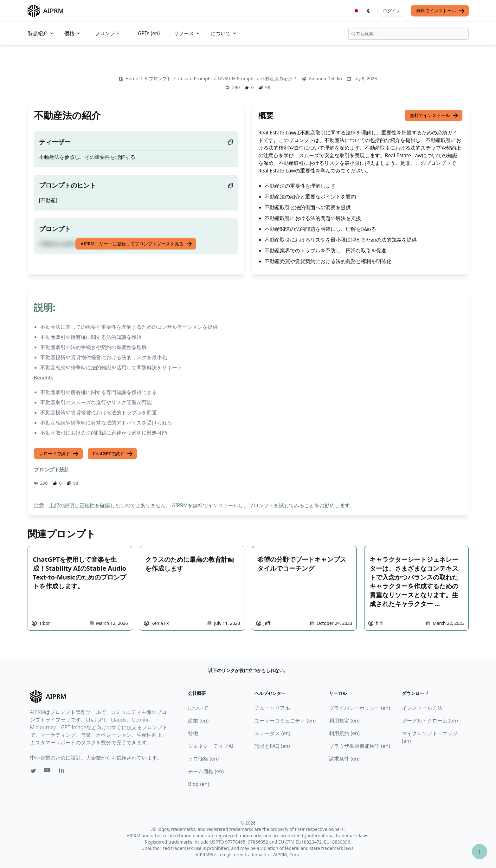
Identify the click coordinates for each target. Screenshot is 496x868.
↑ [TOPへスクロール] (480, 851)
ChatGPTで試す (113, 454)
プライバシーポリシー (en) (360, 708)
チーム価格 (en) (206, 771)
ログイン (392, 11)
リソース (187, 33)
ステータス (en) (272, 733)
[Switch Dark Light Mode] (369, 11)
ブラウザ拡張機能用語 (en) (360, 746)
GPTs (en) (149, 33)
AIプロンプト (158, 78)
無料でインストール (441, 11)
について (224, 33)
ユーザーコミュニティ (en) (285, 721)
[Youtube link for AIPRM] (48, 772)
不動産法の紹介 (277, 78)
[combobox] (409, 34)
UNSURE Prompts (237, 78)
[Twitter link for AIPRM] (33, 771)
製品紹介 (41, 33)
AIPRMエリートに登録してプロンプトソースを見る (136, 244)
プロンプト (107, 33)
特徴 (193, 733)
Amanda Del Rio (325, 78)
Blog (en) (199, 784)
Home (132, 78)
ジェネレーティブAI (211, 746)
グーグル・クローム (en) (430, 721)
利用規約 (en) (344, 733)
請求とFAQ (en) (272, 746)
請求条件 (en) (344, 759)
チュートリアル (272, 708)
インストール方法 (422, 708)
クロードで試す (59, 454)
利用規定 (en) (344, 721)
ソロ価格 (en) (203, 759)
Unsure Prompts (195, 78)
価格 (73, 33)
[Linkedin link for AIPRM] (63, 772)
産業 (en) (198, 721)
